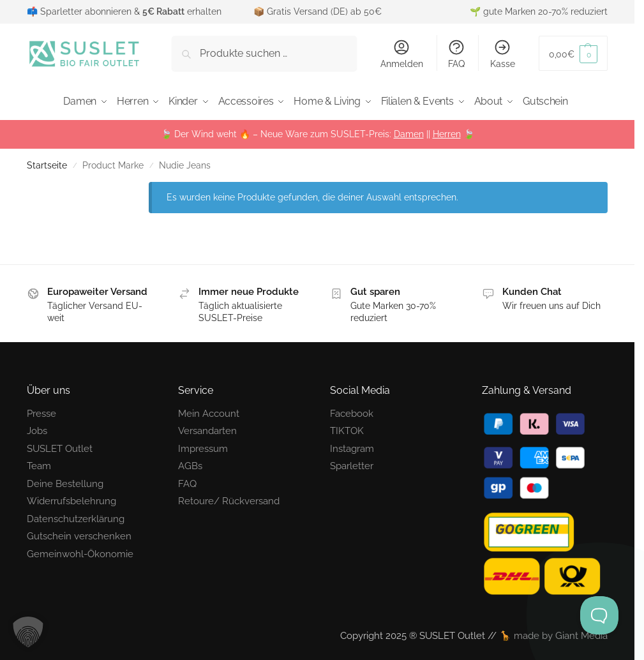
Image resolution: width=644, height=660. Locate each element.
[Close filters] (117, 186)
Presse (41, 410)
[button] (573, 53)
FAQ (456, 54)
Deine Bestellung (65, 481)
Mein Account (209, 410)
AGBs (190, 463)
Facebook (352, 410)
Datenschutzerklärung (76, 516)
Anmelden (402, 54)
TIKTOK (347, 428)
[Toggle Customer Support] (599, 615)
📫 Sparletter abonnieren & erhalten (124, 11)
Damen (409, 131)
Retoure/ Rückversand (229, 498)
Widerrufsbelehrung (71, 498)
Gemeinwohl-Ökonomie (80, 551)
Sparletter (352, 463)
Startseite (47, 162)
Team (39, 463)
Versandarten (207, 428)
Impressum (203, 446)
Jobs (37, 428)
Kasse (503, 54)
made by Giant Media (561, 633)
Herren (447, 131)
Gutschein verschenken (79, 533)
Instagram (352, 446)
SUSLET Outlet (60, 446)
